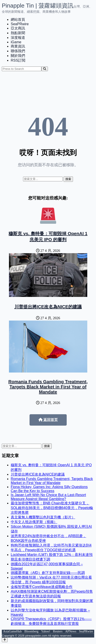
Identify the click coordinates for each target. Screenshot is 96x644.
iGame (16, 42)
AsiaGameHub (12, 631)
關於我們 (18, 56)
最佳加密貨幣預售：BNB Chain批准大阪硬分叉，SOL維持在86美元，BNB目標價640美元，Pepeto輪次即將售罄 (52, 508)
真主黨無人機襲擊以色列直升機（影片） (43, 517)
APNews (71, 631)
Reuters (58, 631)
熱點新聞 (18, 33)
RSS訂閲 (18, 60)
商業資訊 (18, 46)
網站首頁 (18, 20)
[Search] (45, 69)
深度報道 (18, 38)
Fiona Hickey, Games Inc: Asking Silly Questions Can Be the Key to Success (49, 489)
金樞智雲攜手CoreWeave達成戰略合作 (42, 587)
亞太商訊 (18, 28)
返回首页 (48, 420)
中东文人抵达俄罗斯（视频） (34, 522)
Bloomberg (31, 631)
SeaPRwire (20, 24)
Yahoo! (46, 631)
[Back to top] (5, 640)
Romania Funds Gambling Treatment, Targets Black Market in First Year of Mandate (48, 387)
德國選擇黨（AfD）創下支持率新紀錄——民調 (48, 573)
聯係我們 (18, 51)
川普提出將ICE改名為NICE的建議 (48, 307)
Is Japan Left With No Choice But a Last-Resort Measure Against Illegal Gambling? (48, 497)
